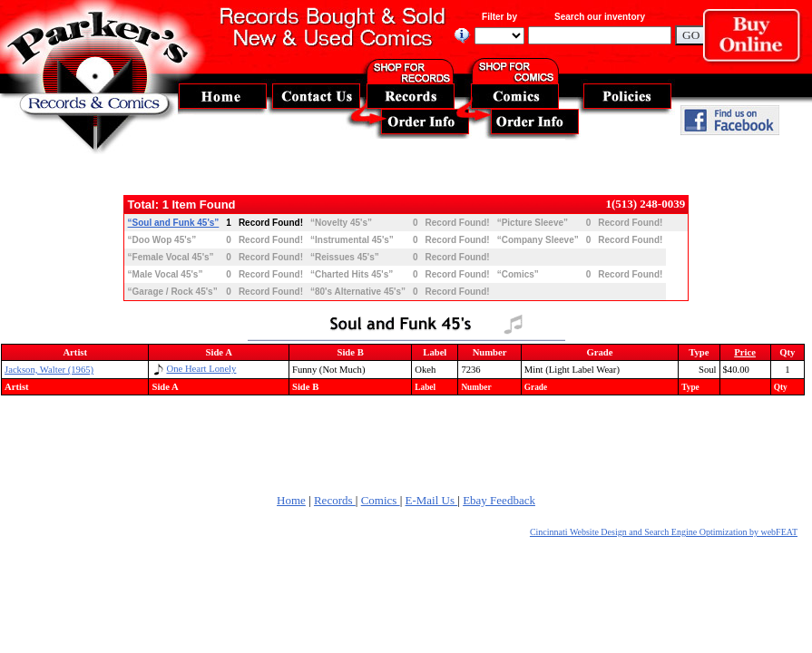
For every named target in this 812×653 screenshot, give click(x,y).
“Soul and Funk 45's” (174, 223)
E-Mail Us (432, 500)
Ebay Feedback (499, 500)
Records (335, 500)
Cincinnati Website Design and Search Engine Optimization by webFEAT (664, 532)
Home (291, 500)
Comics (381, 500)
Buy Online (758, 40)
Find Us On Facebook (730, 120)
